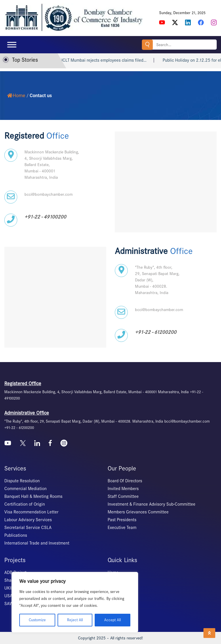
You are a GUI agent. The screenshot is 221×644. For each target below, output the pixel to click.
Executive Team (122, 528)
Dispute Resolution (22, 481)
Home (16, 96)
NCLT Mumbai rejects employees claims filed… (119, 60)
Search (147, 45)
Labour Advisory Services (28, 520)
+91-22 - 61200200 (156, 332)
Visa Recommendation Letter (31, 512)
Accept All (113, 620)
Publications (16, 535)
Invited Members (123, 489)
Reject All (75, 620)
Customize (37, 620)
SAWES (11, 604)
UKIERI (11, 588)
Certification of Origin (25, 504)
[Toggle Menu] (12, 45)
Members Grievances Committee (138, 512)
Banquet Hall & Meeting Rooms (33, 496)
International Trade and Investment (37, 543)
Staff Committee (123, 496)
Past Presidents (122, 520)
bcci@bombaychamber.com (48, 194)
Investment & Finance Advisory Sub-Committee (152, 504)
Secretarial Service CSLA (28, 528)
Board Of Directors (125, 481)
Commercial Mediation (25, 489)
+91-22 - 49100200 (45, 217)
